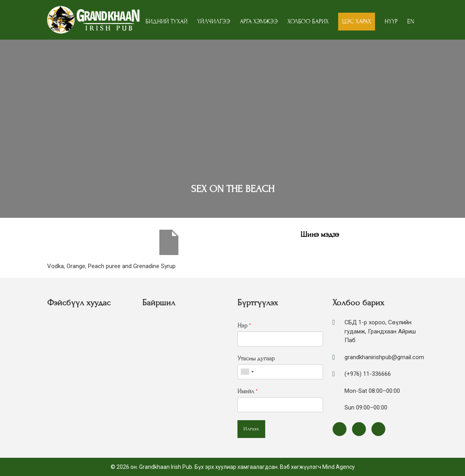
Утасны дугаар (256, 358)
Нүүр (391, 21)
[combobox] (247, 372)
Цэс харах (357, 21)
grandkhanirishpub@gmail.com (384, 357)
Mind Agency (339, 467)
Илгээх (251, 429)
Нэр (244, 326)
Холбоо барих (308, 21)
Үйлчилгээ (214, 21)
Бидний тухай (166, 21)
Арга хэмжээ (259, 21)
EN (411, 21)
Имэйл (248, 391)
